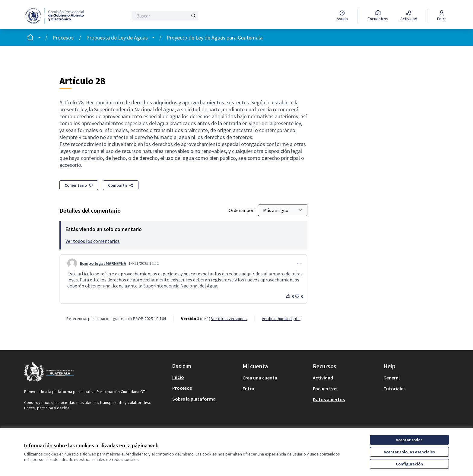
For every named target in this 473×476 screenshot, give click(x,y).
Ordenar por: (242, 210)
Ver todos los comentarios (93, 241)
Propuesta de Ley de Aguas (117, 38)
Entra (248, 389)
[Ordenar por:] (283, 210)
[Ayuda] (342, 16)
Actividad (323, 378)
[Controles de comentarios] (299, 263)
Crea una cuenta (260, 378)
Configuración (409, 464)
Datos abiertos (329, 399)
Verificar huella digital (281, 319)
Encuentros (325, 389)
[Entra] (442, 16)
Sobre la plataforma (194, 399)
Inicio (178, 377)
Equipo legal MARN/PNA (103, 263)
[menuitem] (205, 377)
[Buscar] (165, 16)
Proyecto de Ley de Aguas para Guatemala (214, 38)
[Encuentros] (378, 16)
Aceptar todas (409, 440)
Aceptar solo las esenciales (409, 452)
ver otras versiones (229, 319)
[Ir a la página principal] (57, 16)
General (392, 378)
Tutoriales (394, 389)
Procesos (63, 38)
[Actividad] (409, 16)
